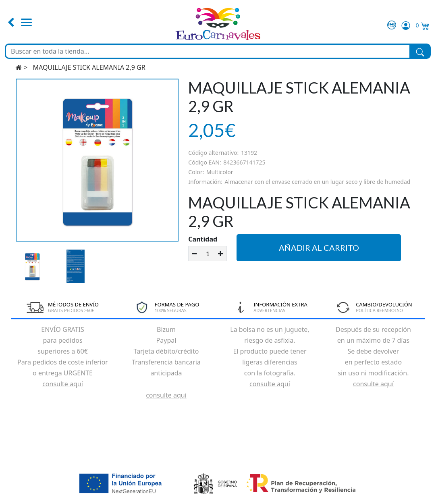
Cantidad (203, 239)
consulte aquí (63, 384)
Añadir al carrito (319, 248)
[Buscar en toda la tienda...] (208, 51)
